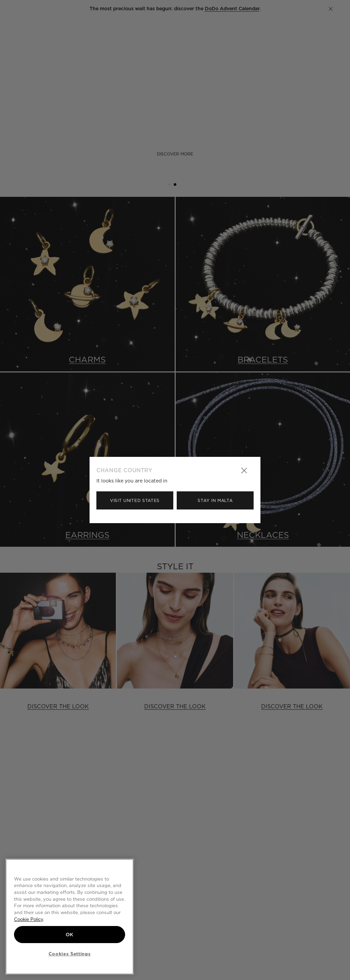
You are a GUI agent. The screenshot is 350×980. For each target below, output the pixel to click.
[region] (70, 917)
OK (70, 935)
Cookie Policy (29, 919)
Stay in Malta (215, 500)
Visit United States (135, 500)
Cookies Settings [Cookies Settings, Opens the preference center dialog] (70, 954)
